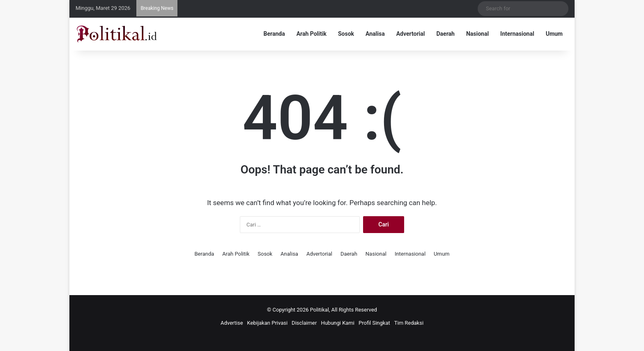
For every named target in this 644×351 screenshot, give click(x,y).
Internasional (517, 34)
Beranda (274, 34)
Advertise (232, 323)
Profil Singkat (374, 323)
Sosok (346, 34)
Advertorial (411, 34)
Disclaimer (304, 323)
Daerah (446, 34)
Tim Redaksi (409, 323)
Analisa (375, 34)
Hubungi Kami (338, 323)
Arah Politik (312, 34)
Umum (554, 34)
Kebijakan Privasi (268, 323)
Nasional (477, 34)
